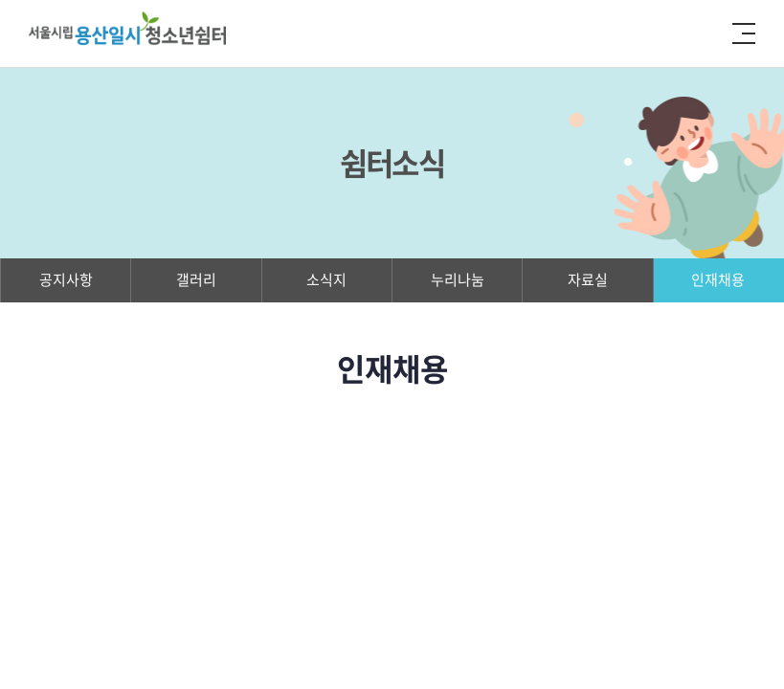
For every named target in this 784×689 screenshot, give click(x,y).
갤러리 (196, 279)
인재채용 (718, 279)
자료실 (588, 279)
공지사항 (66, 279)
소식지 (326, 279)
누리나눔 (458, 279)
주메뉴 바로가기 (0, 0)
